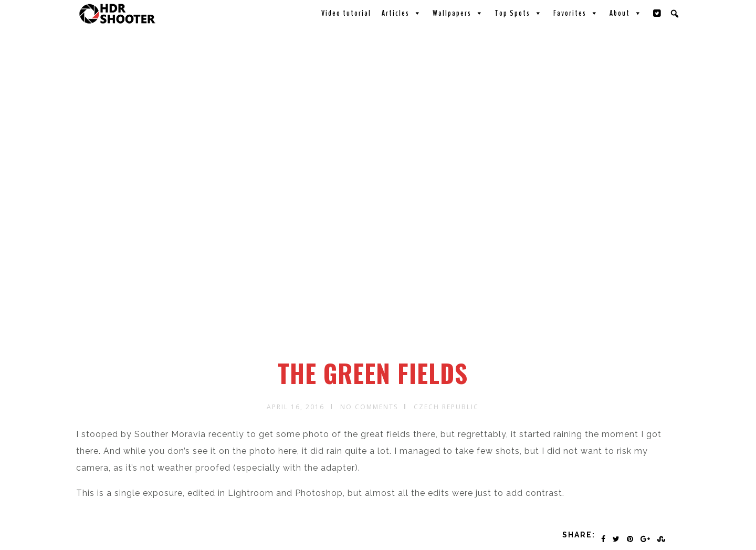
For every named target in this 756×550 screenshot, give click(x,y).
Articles (402, 13)
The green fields (373, 373)
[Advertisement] (380, 280)
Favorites (576, 13)
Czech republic (446, 407)
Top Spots (519, 13)
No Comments (369, 407)
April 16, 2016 (296, 407)
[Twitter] (657, 13)
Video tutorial (346, 13)
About (626, 13)
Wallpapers (458, 13)
